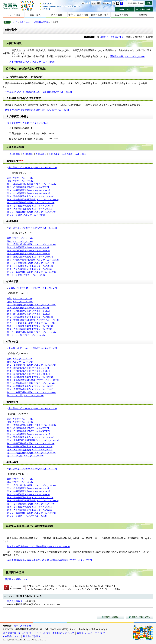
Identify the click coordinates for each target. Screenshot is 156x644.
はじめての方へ (61, 4)
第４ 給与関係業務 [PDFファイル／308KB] (28, 434)
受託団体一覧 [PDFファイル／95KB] (128, 56)
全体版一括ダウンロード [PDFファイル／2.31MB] (33, 288)
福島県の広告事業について (36, 636)
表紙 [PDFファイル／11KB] (20, 178)
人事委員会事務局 (41, 22)
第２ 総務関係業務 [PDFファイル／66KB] (28, 368)
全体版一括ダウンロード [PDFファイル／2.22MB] (33, 348)
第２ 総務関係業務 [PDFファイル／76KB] (28, 187)
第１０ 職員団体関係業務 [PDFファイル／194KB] (32, 513)
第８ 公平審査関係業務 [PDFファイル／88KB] (30, 386)
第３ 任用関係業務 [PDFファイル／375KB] (28, 311)
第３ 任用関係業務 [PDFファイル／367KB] (28, 371)
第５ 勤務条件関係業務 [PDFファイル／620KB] (31, 196)
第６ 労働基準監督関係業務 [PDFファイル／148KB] (33, 200)
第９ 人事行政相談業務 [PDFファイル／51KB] (30, 209)
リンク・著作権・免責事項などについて (54, 633)
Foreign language (61, 6)
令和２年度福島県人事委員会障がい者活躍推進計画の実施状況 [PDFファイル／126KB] (49, 560)
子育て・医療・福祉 (78, 15)
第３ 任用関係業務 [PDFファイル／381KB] (28, 190)
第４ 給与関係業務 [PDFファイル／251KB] (28, 495)
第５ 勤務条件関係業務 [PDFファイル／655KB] (31, 317)
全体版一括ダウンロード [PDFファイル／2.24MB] (33, 408)
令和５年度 (28, 154)
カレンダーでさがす (144, 9)
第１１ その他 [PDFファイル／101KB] (26, 335)
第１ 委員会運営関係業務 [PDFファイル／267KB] (32, 244)
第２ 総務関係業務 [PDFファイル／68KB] (28, 428)
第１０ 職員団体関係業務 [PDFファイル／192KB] (32, 332)
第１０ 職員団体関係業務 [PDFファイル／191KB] (32, 453)
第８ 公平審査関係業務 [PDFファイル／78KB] (30, 507)
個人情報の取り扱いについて (17, 633)
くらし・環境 (14, 15)
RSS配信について (12, 636)
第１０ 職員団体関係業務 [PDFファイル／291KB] (32, 212)
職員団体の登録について (17, 579)
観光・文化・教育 (100, 15)
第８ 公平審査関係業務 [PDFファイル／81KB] (30, 447)
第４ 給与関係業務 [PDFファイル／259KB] (28, 314)
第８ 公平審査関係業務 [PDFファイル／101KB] (31, 266)
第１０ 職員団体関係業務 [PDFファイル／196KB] (32, 392)
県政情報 (143, 15)
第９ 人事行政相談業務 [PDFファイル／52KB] (30, 510)
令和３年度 (54, 154)
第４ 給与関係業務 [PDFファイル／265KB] (28, 254)
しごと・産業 (121, 15)
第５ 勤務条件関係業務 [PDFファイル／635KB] (31, 377)
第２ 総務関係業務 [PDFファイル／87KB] (28, 308)
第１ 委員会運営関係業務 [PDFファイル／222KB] (32, 305)
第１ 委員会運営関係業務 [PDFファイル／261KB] (32, 485)
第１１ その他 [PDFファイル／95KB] (27, 516)
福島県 (10, 6)
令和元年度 (80, 154)
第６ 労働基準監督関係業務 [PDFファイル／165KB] (33, 260)
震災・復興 (35, 15)
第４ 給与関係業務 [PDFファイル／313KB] (28, 374)
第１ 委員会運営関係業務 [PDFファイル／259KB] (32, 184)
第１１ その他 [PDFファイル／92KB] (26, 395)
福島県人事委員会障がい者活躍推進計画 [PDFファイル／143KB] (38, 547)
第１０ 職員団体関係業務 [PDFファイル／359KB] (32, 272)
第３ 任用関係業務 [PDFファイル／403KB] (28, 431)
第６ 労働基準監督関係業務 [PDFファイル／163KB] (33, 380)
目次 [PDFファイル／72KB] (20, 181)
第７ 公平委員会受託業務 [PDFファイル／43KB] (31, 443)
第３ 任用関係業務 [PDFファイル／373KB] (28, 251)
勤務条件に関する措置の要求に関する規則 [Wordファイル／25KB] (37, 110)
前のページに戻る (111, 617)
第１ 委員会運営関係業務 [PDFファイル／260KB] (32, 425)
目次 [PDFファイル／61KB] (20, 362)
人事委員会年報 (15, 147)
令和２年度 (67, 154)
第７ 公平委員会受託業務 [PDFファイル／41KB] (31, 203)
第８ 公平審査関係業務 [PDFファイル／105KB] (31, 206)
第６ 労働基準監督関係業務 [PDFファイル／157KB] (33, 440)
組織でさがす (125, 9)
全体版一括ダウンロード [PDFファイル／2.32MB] (33, 228)
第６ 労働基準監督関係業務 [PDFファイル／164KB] (33, 501)
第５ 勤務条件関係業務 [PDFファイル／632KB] (31, 498)
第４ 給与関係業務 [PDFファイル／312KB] (28, 193)
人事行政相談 (14, 43)
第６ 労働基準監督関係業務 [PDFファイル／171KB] (33, 320)
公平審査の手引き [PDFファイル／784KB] (28, 123)
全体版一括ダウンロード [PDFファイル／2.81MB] (33, 168)
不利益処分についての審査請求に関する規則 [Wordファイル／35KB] (38, 92)
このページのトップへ (140, 617)
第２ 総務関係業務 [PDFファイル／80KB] (28, 488)
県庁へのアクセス (22, 626)
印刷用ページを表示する (112, 37)
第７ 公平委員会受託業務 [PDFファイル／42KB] (31, 383)
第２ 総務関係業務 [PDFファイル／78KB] (28, 247)
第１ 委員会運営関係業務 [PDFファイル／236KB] (32, 365)
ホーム (15, 22)
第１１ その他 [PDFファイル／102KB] (26, 215)
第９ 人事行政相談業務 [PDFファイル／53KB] (30, 389)
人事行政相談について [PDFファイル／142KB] (32, 62)
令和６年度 (15, 154)
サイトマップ (61, 9)
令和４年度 (41, 154)
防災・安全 (57, 15)
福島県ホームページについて (91, 633)
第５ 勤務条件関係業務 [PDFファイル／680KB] (31, 257)
